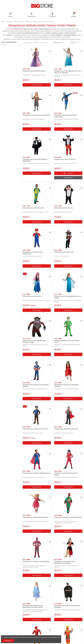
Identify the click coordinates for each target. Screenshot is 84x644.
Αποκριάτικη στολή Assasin (64, 252)
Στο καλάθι (68, 173)
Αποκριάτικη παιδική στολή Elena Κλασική (66, 385)
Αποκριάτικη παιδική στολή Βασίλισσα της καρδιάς (64, 562)
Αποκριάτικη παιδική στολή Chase (35, 429)
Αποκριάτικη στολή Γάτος (64, 208)
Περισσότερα (37, 85)
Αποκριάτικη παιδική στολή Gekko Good (67, 341)
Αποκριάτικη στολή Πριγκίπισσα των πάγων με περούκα (68, 72)
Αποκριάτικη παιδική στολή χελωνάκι (68, 517)
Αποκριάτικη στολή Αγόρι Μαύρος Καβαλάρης (35, 160)
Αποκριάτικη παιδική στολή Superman (37, 473)
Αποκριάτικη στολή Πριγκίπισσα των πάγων (68, 297)
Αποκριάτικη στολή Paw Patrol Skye (36, 517)
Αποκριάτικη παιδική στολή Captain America (36, 385)
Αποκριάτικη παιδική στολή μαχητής (36, 561)
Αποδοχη (8, 641)
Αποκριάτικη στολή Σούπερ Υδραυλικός (33, 253)
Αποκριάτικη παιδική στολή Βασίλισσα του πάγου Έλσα (33, 606)
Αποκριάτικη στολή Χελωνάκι (33, 208)
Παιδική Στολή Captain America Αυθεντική (65, 116)
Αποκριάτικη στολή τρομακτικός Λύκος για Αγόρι (34, 341)
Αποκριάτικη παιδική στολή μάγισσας (36, 115)
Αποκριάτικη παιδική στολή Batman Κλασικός (67, 606)
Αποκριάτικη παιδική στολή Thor (66, 429)
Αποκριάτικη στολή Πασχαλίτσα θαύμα (66, 474)
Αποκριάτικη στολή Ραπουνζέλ (34, 71)
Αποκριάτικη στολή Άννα (32, 296)
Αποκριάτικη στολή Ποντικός (65, 159)
